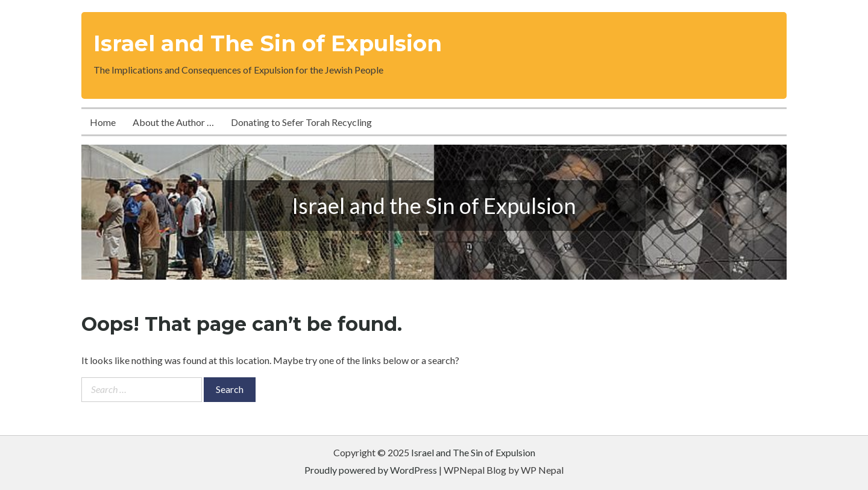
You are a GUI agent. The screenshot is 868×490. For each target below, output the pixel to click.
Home (103, 122)
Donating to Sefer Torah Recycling (301, 122)
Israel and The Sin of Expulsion (268, 43)
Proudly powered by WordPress (371, 470)
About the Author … (173, 122)
